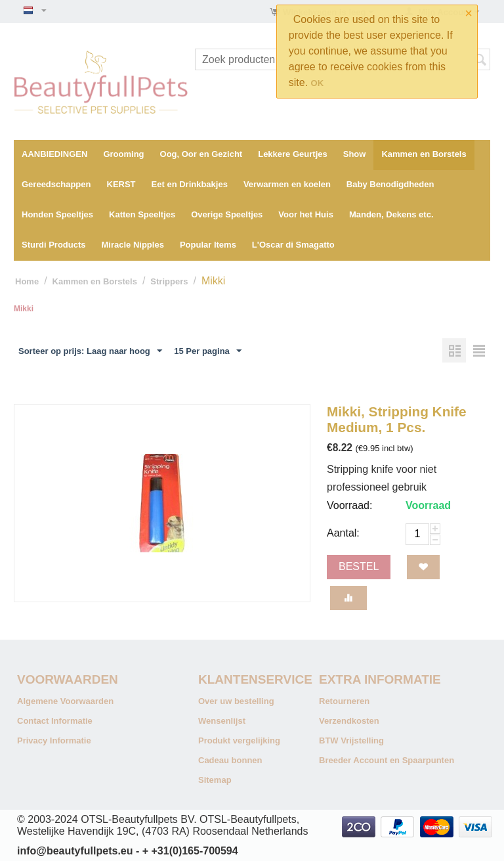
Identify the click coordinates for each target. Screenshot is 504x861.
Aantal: (343, 533)
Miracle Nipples (133, 245)
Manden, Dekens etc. (391, 214)
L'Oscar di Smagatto (293, 245)
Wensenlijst (222, 721)
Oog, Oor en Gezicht (201, 154)
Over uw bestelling (236, 701)
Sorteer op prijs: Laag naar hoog (90, 351)
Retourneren (344, 701)
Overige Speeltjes (227, 214)
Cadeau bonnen (230, 760)
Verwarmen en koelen (287, 184)
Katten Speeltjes (142, 214)
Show (355, 154)
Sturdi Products (54, 245)
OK (318, 83)
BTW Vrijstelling (351, 740)
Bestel (359, 566)
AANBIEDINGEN (54, 154)
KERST (121, 184)
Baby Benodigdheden (390, 184)
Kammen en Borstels (424, 154)
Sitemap (215, 780)
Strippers (169, 281)
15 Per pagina (208, 351)
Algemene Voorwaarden (65, 701)
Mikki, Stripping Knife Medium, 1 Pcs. (397, 419)
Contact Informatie (55, 721)
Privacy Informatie (54, 740)
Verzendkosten (349, 721)
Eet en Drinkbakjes (190, 184)
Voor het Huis (306, 214)
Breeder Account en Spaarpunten (387, 760)
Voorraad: (349, 505)
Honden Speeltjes (57, 214)
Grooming (123, 154)
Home (27, 281)
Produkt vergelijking (239, 740)
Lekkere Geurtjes (293, 154)
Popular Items (208, 245)
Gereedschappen (56, 184)
